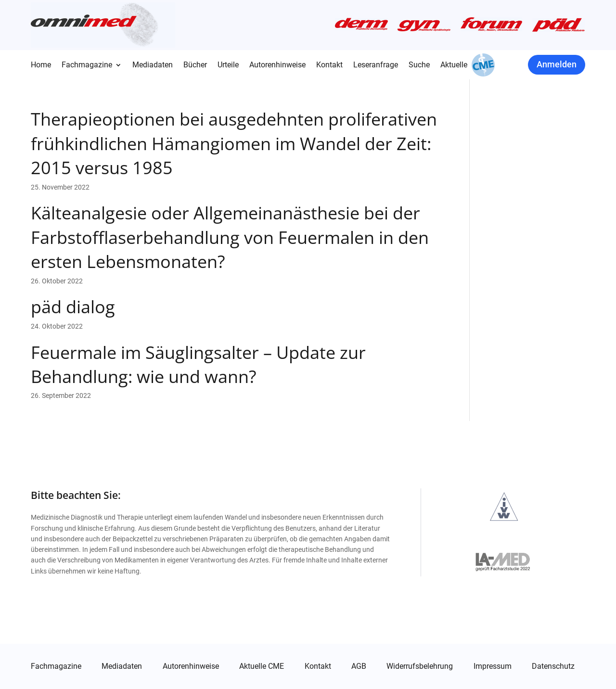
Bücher (195, 65)
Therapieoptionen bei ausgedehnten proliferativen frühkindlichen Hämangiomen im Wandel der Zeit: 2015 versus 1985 (234, 143)
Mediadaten (153, 65)
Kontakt (329, 65)
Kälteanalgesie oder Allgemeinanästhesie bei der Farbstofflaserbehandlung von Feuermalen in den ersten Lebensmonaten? (230, 237)
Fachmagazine (87, 65)
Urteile (228, 65)
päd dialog (73, 307)
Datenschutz (553, 666)
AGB (359, 666)
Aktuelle (454, 65)
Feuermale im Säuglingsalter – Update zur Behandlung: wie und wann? (198, 364)
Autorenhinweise (277, 65)
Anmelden (557, 64)
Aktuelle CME (262, 666)
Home (41, 65)
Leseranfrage (376, 65)
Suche (419, 65)
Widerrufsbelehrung (420, 666)
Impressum (493, 666)
